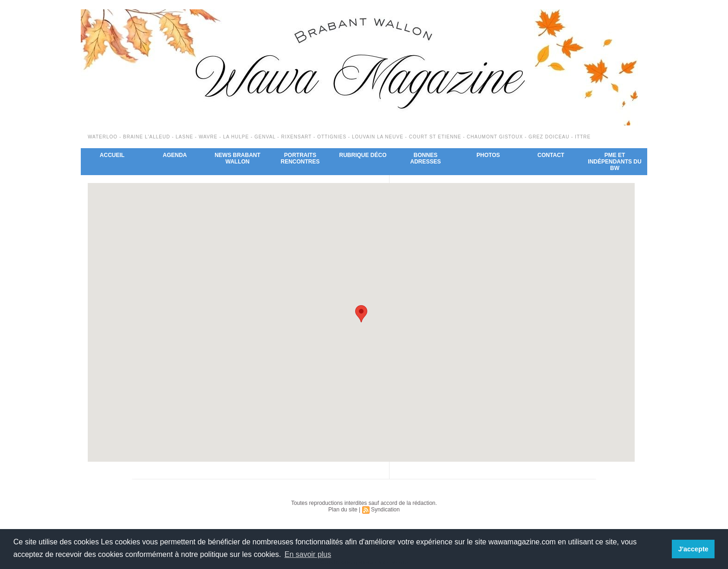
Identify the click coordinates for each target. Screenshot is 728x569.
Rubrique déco (363, 155)
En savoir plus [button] (308, 554)
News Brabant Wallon (237, 158)
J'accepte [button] (693, 549)
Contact (551, 155)
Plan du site (343, 510)
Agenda (175, 155)
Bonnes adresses (425, 158)
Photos (488, 155)
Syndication (385, 510)
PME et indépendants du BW (614, 162)
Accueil (112, 155)
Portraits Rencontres (300, 158)
